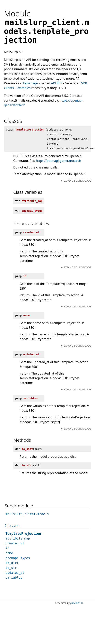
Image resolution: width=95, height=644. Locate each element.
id (7, 548)
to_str (11, 568)
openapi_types (18, 558)
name (9, 553)
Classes (12, 526)
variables (14, 578)
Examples (23, 88)
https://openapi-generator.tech (59, 161)
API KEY (57, 83)
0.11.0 (77, 603)
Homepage (30, 83)
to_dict (12, 563)
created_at (15, 543)
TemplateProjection (23, 534)
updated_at (15, 573)
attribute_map (18, 538)
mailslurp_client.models (27, 514)
